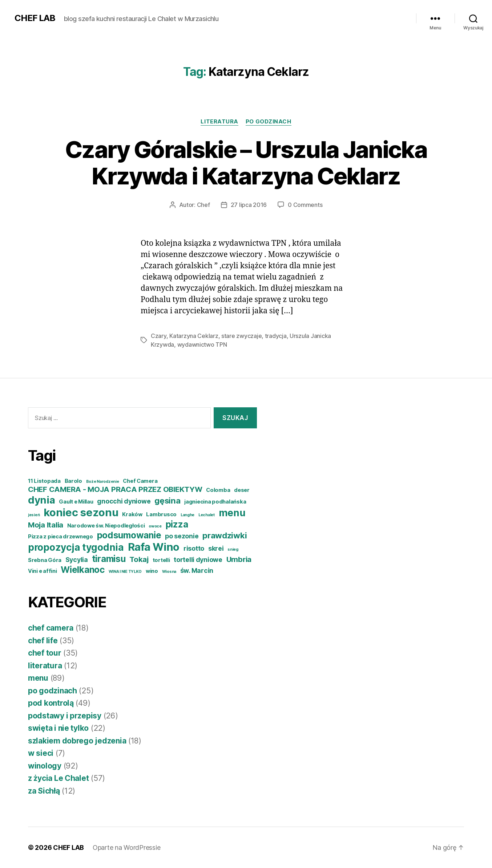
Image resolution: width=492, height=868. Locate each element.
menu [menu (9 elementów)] (232, 513)
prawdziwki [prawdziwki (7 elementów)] (225, 535)
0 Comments (305, 205)
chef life (43, 641)
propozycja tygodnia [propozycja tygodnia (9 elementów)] (76, 547)
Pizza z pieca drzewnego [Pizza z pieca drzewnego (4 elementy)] (61, 537)
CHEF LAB (35, 18)
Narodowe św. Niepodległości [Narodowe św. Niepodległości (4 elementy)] (106, 526)
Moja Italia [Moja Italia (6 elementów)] (46, 525)
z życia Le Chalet (58, 778)
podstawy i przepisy (65, 716)
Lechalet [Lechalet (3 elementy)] (207, 515)
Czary (159, 336)
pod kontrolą (51, 703)
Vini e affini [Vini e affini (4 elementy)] (43, 571)
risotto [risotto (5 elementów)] (194, 548)
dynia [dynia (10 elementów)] (42, 500)
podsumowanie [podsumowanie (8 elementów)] (129, 535)
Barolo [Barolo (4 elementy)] (73, 481)
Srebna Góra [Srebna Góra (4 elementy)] (45, 560)
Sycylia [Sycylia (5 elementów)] (77, 560)
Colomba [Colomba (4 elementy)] (218, 490)
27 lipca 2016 (249, 205)
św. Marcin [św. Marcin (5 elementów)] (197, 570)
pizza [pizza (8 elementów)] (177, 524)
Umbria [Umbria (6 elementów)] (239, 559)
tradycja (276, 336)
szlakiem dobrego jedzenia (77, 741)
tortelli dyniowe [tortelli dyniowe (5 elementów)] (198, 560)
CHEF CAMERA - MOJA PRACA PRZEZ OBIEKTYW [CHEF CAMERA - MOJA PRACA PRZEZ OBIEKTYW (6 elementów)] (115, 489)
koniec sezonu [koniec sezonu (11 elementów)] (81, 512)
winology (45, 766)
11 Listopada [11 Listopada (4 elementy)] (44, 481)
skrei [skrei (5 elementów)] (216, 548)
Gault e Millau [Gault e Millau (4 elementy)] (76, 502)
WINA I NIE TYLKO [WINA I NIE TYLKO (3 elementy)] (125, 572)
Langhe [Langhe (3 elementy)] (187, 515)
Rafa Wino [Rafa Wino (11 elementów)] (154, 547)
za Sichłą (44, 791)
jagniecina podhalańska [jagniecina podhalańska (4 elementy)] (215, 502)
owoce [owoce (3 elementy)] (155, 526)
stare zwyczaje (241, 336)
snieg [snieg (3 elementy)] (233, 549)
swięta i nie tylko (58, 728)
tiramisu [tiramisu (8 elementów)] (109, 559)
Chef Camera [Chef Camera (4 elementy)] (140, 481)
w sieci (41, 753)
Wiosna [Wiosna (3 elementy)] (169, 572)
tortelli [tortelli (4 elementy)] (161, 560)
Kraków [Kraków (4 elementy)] (132, 514)
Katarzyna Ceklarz (194, 336)
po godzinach (269, 122)
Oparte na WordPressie (126, 847)
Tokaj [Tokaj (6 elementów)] (139, 559)
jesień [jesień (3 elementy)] (34, 515)
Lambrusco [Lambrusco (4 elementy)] (161, 514)
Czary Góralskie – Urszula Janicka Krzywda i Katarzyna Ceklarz (246, 163)
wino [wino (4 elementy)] (152, 571)
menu (38, 678)
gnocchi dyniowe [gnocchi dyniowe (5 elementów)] (124, 501)
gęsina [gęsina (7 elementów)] (167, 500)
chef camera (51, 628)
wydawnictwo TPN (202, 345)
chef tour (45, 653)
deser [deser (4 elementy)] (242, 490)
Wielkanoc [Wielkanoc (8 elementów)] (83, 570)
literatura (219, 122)
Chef (203, 205)
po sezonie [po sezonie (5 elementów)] (182, 536)
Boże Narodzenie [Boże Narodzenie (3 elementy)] (103, 482)
